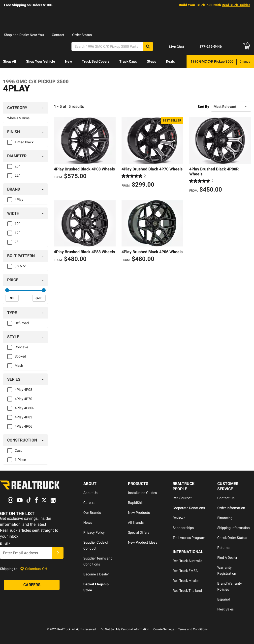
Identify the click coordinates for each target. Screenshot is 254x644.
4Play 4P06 (23, 426)
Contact (58, 35)
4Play (19, 200)
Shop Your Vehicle (41, 61)
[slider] (7, 290)
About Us (90, 493)
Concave (21, 347)
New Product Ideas (143, 542)
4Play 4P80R (25, 408)
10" (17, 224)
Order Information (231, 508)
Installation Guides (142, 493)
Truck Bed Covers (96, 61)
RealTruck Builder (236, 5)
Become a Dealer (96, 574)
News (88, 523)
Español (223, 599)
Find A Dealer (227, 558)
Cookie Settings (164, 629)
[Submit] (58, 553)
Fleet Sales (225, 609)
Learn (8, 74)
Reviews (179, 518)
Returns (223, 548)
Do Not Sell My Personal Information (125, 629)
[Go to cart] (247, 46)
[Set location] (34, 569)
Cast (18, 450)
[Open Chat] (172, 47)
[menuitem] (10, 62)
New (68, 61)
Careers (89, 503)
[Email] (26, 553)
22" (17, 175)
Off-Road (22, 323)
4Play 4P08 (23, 390)
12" (17, 233)
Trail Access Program (189, 538)
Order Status (82, 35)
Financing (225, 518)
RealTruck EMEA (185, 571)
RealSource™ (182, 498)
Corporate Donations (189, 508)
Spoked (20, 356)
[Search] (112, 46)
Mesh (19, 365)
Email (5, 544)
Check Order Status (232, 538)
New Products (139, 513)
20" (17, 166)
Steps (151, 61)
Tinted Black (24, 142)
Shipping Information (234, 528)
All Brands (136, 523)
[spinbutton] (12, 298)
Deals (170, 61)
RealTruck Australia (188, 561)
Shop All (10, 61)
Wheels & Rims (18, 118)
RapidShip (136, 503)
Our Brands (92, 513)
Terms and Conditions (193, 629)
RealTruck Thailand (187, 591)
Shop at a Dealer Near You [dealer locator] (24, 35)
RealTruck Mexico (186, 581)
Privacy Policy (94, 532)
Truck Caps (128, 61)
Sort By (203, 107)
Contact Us (226, 498)
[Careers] (32, 585)
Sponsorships (183, 528)
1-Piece (20, 460)
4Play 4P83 (23, 417)
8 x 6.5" (20, 266)
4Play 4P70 (23, 399)
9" (16, 242)
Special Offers (139, 532)
